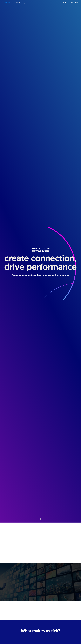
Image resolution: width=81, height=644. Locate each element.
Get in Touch (75, 3)
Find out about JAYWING (40, 553)
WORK (65, 3)
